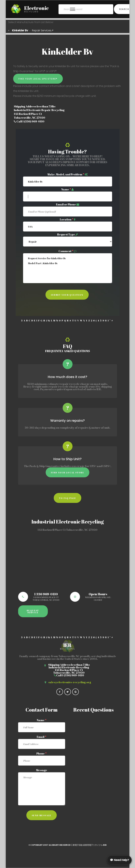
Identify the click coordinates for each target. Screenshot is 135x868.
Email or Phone (66, 204)
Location (67, 219)
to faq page (67, 498)
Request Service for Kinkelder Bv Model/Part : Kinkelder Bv (68, 268)
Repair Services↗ (43, 30)
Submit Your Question (67, 295)
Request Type (66, 234)
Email (42, 737)
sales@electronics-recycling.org (70, 682)
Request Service (33, 611)
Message (42, 770)
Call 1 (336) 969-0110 (29, 121)
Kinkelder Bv (20, 30)
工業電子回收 (77, 845)
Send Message (42, 815)
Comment (66, 251)
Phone (42, 753)
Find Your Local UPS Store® (38, 79)
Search (124, 9)
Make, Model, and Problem (66, 174)
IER (105, 845)
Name (66, 189)
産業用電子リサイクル (93, 845)
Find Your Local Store (67, 473)
